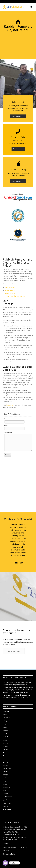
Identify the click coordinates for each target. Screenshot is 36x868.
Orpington (6, 779)
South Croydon (7, 807)
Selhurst (5, 798)
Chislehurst (6, 747)
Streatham (6, 810)
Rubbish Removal (10, 288)
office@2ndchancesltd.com (17, 834)
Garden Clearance (10, 293)
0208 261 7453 (13, 836)
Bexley (5, 728)
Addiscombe (6, 716)
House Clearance (10, 290)
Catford (5, 738)
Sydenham (6, 804)
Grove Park (6, 766)
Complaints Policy (9, 858)
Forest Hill (6, 763)
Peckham (5, 782)
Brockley (5, 734)
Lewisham (6, 769)
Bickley (5, 731)
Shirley (5, 788)
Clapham (5, 744)
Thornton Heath (7, 813)
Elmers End (6, 757)
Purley (5, 795)
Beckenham (6, 722)
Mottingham (6, 791)
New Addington (7, 773)
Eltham (5, 760)
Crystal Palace (7, 741)
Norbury (5, 776)
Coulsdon (5, 751)
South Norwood (7, 801)
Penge (5, 785)
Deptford (5, 754)
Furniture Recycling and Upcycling (15, 296)
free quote (10, 405)
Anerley (5, 719)
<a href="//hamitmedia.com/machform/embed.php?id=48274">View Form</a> (18, 437)
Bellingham (6, 725)
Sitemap (6, 848)
